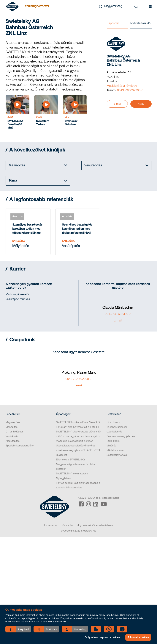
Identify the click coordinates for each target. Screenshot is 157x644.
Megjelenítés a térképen (122, 86)
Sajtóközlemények (117, 455)
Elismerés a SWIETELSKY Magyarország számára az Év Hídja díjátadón (75, 464)
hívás (141, 104)
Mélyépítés (12, 427)
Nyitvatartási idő (140, 24)
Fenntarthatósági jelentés (121, 436)
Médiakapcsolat (115, 450)
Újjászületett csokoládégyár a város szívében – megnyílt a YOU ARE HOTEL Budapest (78, 450)
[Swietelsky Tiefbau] (46, 113)
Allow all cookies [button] (138, 637)
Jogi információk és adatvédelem (95, 525)
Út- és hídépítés (15, 432)
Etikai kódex (113, 441)
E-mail (117, 104)
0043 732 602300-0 (130, 90)
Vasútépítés (12, 436)
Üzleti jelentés (114, 432)
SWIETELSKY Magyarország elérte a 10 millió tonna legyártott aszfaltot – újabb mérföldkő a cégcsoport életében (78, 436)
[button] (18, 629)
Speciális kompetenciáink (20, 446)
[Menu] (150, 7)
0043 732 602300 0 (118, 314)
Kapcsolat (113, 24)
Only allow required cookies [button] (102, 637)
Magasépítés (13, 422)
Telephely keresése (117, 427)
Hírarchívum (113, 422)
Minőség (111, 446)
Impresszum (51, 525)
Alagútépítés (13, 441)
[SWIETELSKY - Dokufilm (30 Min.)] (18, 113)
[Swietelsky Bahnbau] (75, 113)
